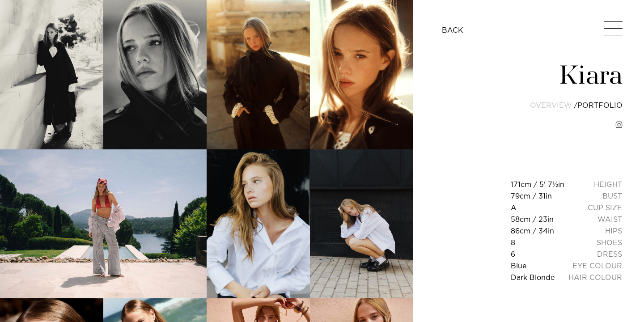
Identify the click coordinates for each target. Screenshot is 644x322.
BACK (453, 30)
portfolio (600, 105)
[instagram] (619, 125)
